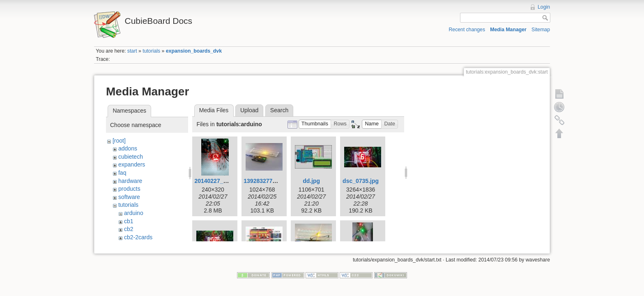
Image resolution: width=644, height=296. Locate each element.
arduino (134, 213)
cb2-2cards (138, 237)
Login (544, 7)
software (129, 197)
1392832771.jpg (265, 181)
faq (122, 173)
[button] (315, 124)
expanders (132, 164)
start (132, 51)
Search (279, 110)
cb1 (129, 221)
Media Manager (508, 30)
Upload (249, 110)
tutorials (151, 51)
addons (128, 148)
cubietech (131, 157)
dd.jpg (311, 181)
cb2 (129, 229)
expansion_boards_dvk (194, 51)
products (129, 189)
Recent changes (467, 30)
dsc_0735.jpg (361, 181)
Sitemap (541, 30)
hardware (130, 181)
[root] (119, 141)
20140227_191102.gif (223, 181)
